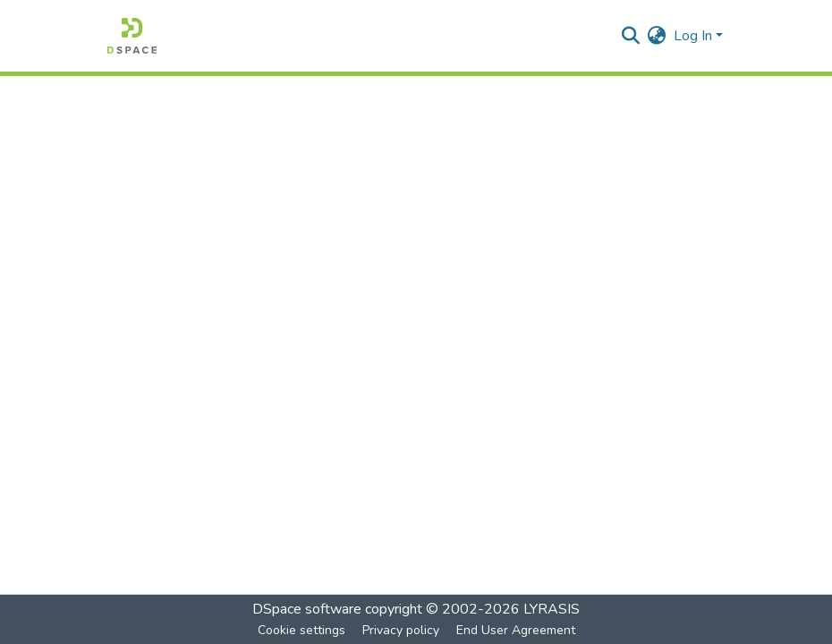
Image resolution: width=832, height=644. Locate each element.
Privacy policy (401, 630)
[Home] (132, 36)
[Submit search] (631, 36)
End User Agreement (516, 630)
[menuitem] (657, 36)
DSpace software (307, 609)
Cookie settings (301, 630)
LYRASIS (552, 609)
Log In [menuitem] (693, 36)
